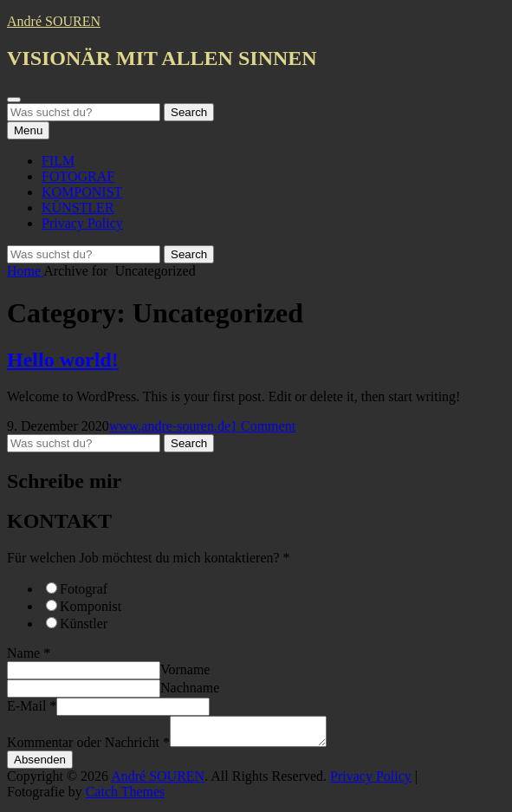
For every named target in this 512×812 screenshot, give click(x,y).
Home (25, 271)
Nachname (190, 688)
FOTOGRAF (78, 176)
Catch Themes (126, 797)
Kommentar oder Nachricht (88, 747)
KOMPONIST (82, 192)
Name (29, 653)
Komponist (91, 606)
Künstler (84, 624)
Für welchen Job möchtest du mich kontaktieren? (149, 558)
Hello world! (63, 360)
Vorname (185, 669)
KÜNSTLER (78, 208)
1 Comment (263, 426)
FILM (58, 161)
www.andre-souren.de (170, 426)
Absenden (40, 765)
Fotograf (84, 589)
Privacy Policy (82, 223)
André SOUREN (54, 21)
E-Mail (32, 706)
